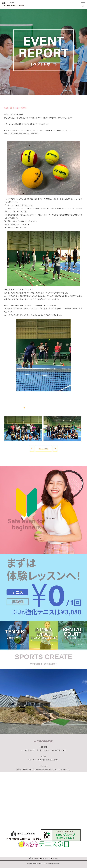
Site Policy (55, 858)
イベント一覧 (43, 449)
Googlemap (35, 858)
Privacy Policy (45, 858)
